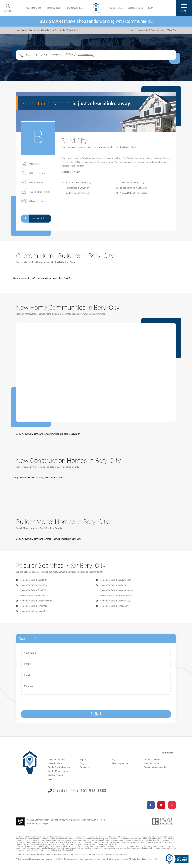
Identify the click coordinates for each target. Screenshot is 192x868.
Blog (82, 763)
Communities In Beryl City (132, 183)
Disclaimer (86, 820)
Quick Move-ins (34, 8)
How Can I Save (151, 763)
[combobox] (96, 55)
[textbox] (105, 55)
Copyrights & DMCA (70, 820)
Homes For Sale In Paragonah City (36, 601)
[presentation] (43, 701)
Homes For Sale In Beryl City (33, 580)
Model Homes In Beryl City (78, 193)
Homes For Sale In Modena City (35, 596)
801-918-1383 (93, 791)
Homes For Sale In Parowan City (115, 601)
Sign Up (116, 760)
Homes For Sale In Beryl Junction (116, 580)
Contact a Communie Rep (156, 767)
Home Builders (53, 8)
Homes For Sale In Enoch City (34, 590)
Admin (95, 820)
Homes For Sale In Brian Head (34, 585)
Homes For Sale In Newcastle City (116, 596)
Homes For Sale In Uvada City (34, 611)
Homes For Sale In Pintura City (114, 606)
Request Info (33, 219)
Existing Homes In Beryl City (133, 188)
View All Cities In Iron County (134, 193)
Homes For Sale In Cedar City (114, 585)
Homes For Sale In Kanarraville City (116, 590)
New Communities (74, 8)
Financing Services (121, 763)
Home (133, 30)
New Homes (37, 182)
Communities (37, 173)
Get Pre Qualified (152, 760)
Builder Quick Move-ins (59, 767)
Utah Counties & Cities (146, 30)
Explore (84, 760)
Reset (103, 820)
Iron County (162, 30)
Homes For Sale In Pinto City (33, 606)
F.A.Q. (151, 8)
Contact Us (85, 767)
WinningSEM (44, 824)
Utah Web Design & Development (20, 821)
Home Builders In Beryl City (78, 183)
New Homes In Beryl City (77, 188)
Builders (34, 164)
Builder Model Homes (58, 771)
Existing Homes (135, 8)
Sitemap (55, 820)
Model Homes (116, 8)
